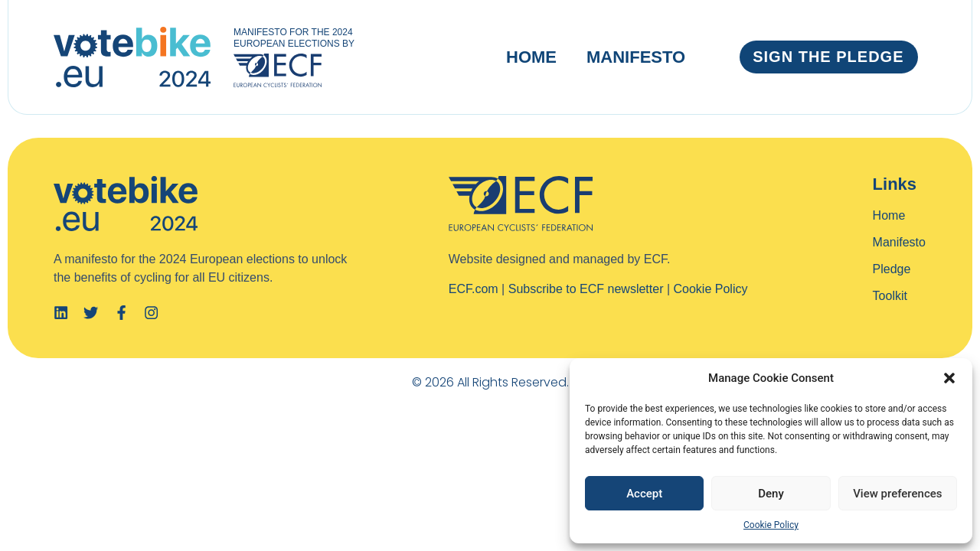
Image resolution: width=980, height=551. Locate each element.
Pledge (892, 269)
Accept (644, 494)
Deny (771, 494)
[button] (949, 378)
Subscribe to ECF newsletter (586, 289)
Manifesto (636, 57)
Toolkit (890, 296)
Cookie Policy (771, 525)
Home (531, 57)
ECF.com (474, 289)
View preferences (897, 494)
